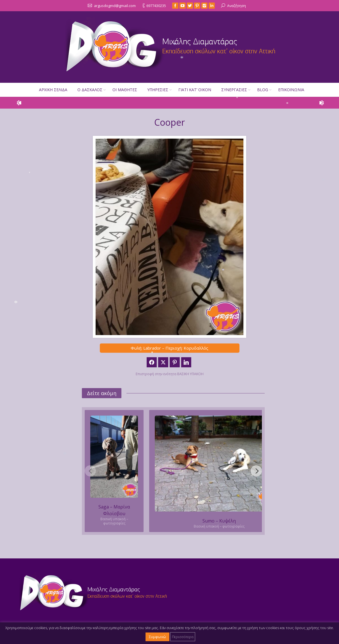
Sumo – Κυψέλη (219, 521)
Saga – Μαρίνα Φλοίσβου (114, 510)
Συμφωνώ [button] (157, 637)
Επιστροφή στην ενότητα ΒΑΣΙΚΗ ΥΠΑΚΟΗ (170, 374)
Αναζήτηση (237, 6)
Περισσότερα (183, 637)
